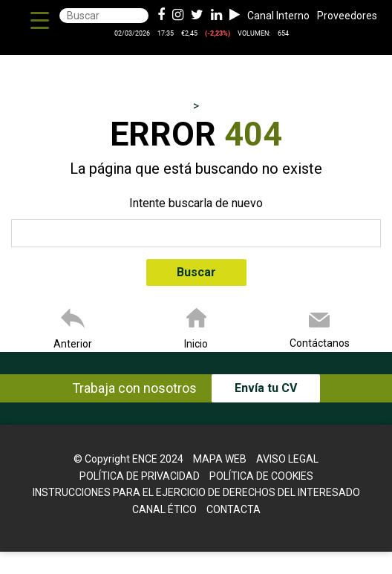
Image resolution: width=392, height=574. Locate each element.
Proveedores (347, 16)
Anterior (73, 344)
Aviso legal (287, 459)
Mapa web (220, 459)
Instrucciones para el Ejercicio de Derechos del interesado (196, 492)
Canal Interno (278, 16)
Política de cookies (261, 476)
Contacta (233, 509)
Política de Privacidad (140, 476)
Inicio (196, 344)
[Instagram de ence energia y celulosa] (178, 16)
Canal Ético (164, 509)
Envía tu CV (266, 388)
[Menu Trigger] (40, 20)
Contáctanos (320, 343)
